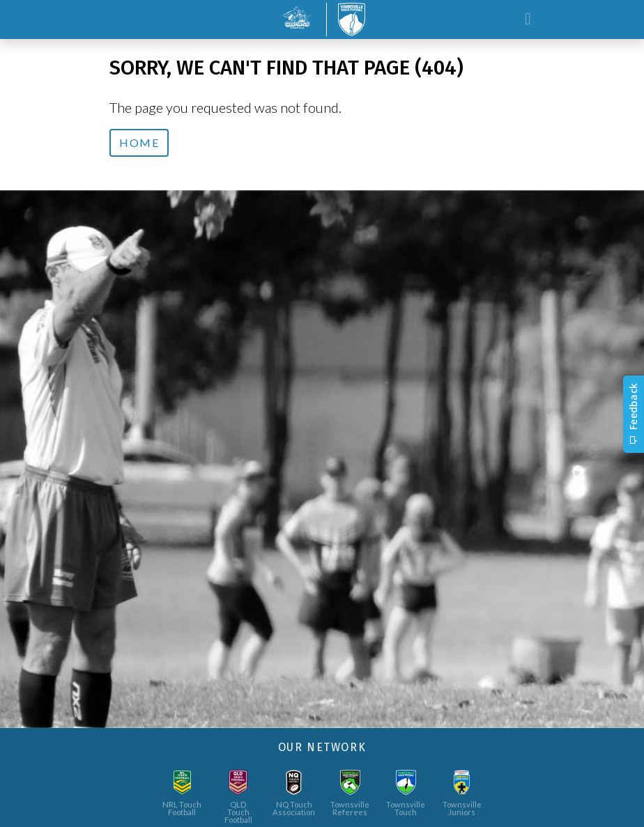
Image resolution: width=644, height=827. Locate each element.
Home (139, 142)
